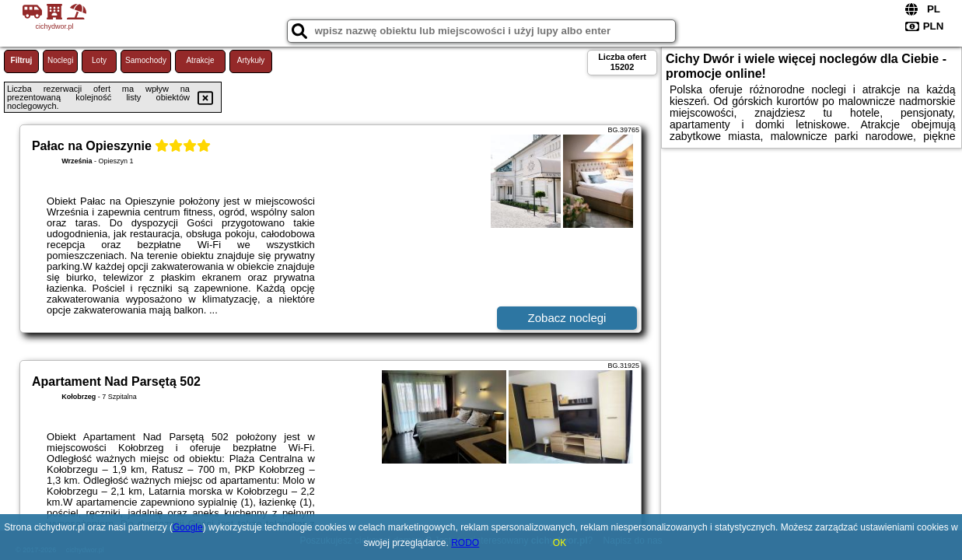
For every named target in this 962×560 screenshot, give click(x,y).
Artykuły (251, 60)
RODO (465, 543)
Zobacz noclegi (567, 318)
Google (188, 527)
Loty (99, 60)
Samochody (146, 60)
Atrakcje (200, 60)
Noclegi (60, 60)
